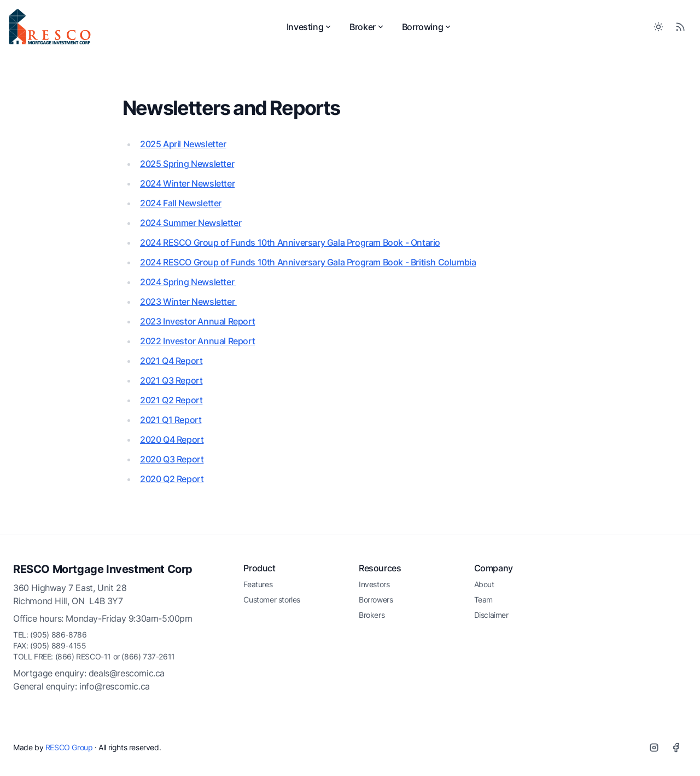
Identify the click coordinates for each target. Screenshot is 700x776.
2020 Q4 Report (172, 439)
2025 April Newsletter (183, 144)
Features (258, 584)
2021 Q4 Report (171, 361)
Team (483, 600)
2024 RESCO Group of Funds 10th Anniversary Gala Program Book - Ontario (290, 242)
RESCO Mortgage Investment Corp (103, 569)
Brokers (372, 615)
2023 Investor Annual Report (197, 321)
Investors (374, 584)
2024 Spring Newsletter (188, 282)
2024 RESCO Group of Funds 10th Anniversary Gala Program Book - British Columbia (308, 262)
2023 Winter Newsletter (188, 302)
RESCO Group (69, 747)
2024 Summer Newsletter (191, 223)
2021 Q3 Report (171, 380)
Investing (309, 27)
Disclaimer (491, 615)
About (484, 584)
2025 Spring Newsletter (187, 164)
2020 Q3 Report (172, 459)
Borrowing (427, 27)
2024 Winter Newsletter (187, 183)
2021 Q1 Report (171, 420)
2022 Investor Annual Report (197, 341)
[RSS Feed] (680, 27)
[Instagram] (654, 748)
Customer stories (272, 600)
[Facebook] (676, 748)
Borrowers (376, 600)
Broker (367, 27)
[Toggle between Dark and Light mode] (658, 27)
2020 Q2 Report (172, 479)
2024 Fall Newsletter (181, 203)
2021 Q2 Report (171, 400)
